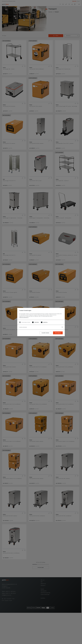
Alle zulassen (58, 333)
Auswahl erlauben (45, 333)
